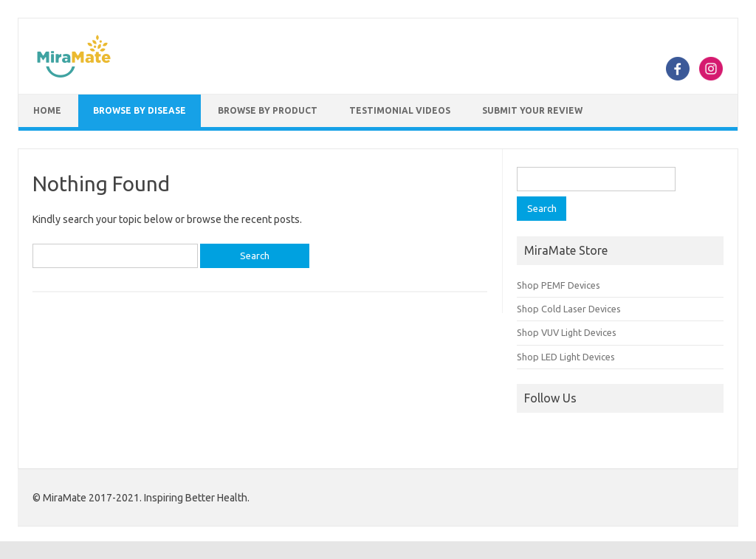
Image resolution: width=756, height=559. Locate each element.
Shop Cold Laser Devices (569, 309)
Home (47, 110)
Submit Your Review (532, 110)
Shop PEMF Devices (559, 285)
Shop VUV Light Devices (567, 332)
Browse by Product (268, 110)
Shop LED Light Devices (566, 357)
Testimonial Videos (400, 110)
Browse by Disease (140, 110)
